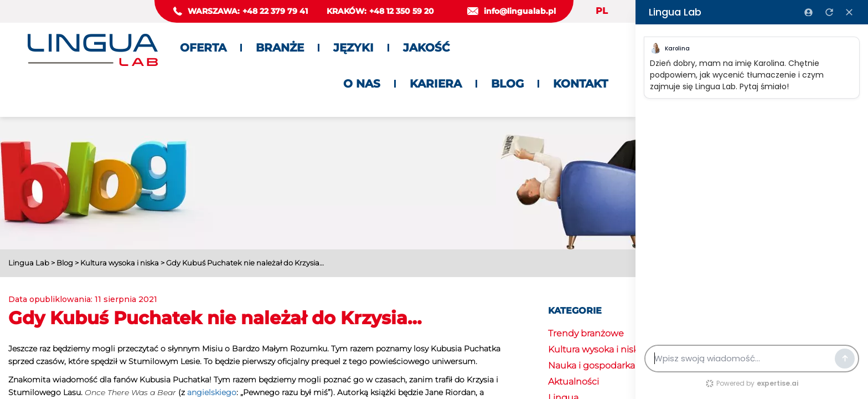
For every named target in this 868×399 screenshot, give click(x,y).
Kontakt (580, 84)
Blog (507, 84)
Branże (280, 48)
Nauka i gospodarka (591, 365)
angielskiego (212, 392)
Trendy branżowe (586, 333)
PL (602, 11)
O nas (362, 84)
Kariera (436, 84)
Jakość (426, 48)
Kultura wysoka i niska (596, 349)
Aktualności (573, 382)
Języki (353, 48)
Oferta (203, 48)
